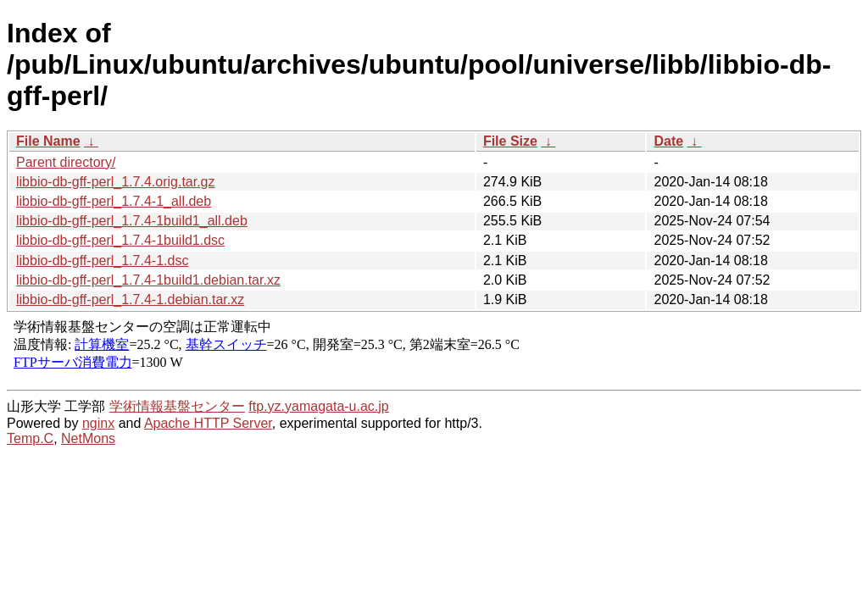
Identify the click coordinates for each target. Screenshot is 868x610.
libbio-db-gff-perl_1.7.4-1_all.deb (114, 201)
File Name (48, 141)
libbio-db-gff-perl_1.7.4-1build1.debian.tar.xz (148, 280)
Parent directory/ (66, 162)
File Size (510, 141)
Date (668, 141)
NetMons (88, 438)
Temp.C (30, 438)
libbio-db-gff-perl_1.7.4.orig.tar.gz (116, 182)
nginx (98, 423)
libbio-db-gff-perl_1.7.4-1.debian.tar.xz (130, 299)
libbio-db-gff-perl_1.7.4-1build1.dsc (120, 240)
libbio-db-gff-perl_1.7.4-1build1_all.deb (132, 221)
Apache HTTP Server (208, 423)
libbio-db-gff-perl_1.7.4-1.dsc (102, 261)
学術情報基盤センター (177, 406)
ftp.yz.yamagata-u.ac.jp (318, 406)
